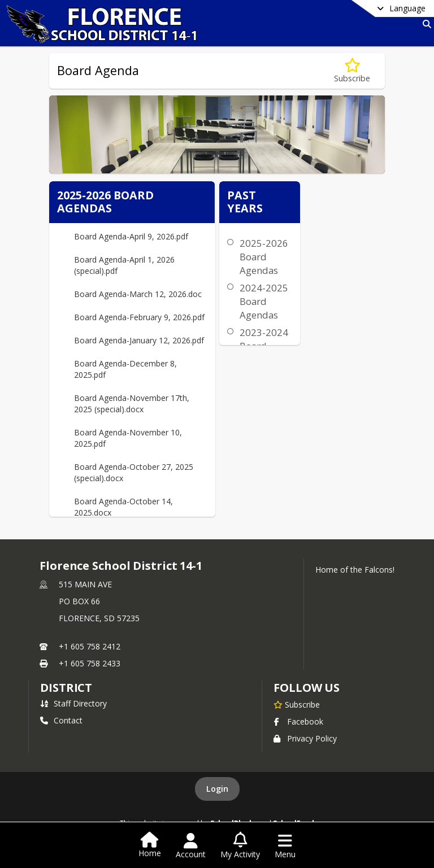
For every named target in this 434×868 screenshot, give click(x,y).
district (66, 688)
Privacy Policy (305, 738)
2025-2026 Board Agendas (264, 257)
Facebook (298, 721)
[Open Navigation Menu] (285, 846)
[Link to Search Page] (425, 24)
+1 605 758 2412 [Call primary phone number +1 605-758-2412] (90, 646)
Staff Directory (73, 703)
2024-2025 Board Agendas (264, 301)
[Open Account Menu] (191, 846)
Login (217, 789)
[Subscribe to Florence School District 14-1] (297, 704)
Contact (61, 720)
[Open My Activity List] (240, 846)
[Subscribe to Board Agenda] (352, 71)
